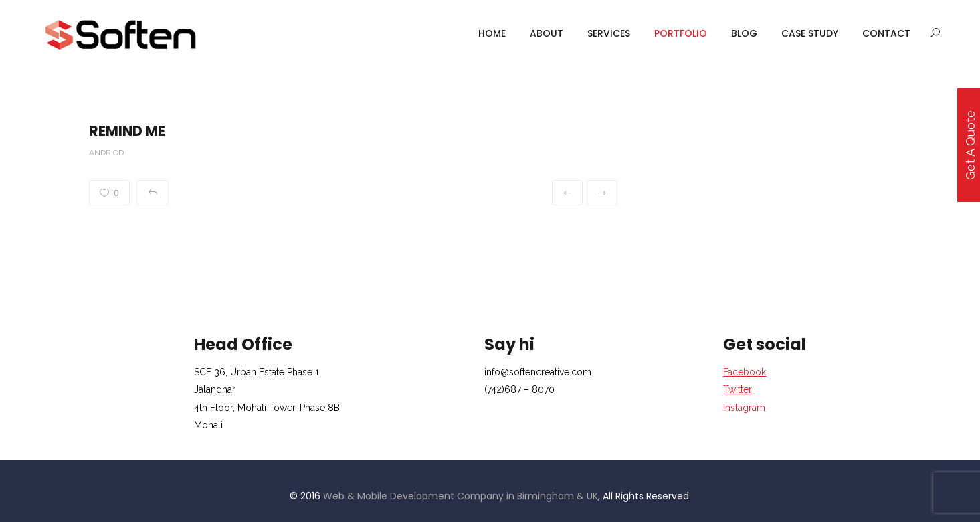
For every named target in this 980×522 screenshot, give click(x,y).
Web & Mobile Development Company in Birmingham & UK (461, 496)
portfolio (681, 33)
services (609, 33)
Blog (744, 33)
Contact (886, 33)
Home (492, 33)
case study (810, 33)
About (547, 33)
